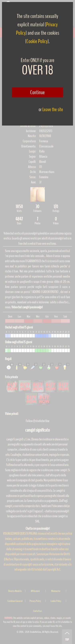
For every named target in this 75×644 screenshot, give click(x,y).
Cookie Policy (37, 41)
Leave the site (53, 109)
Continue (37, 92)
